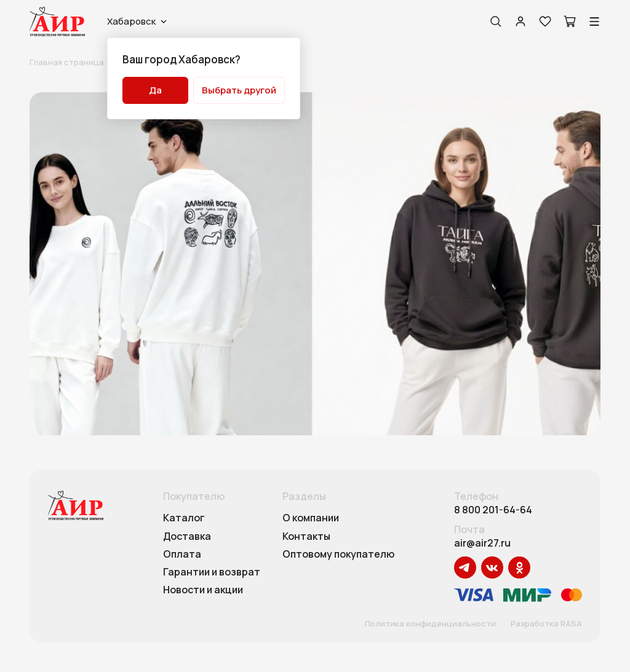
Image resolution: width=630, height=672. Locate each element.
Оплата (182, 555)
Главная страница (67, 62)
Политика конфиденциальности (430, 624)
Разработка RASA (546, 624)
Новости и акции (203, 590)
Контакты (306, 537)
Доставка (187, 537)
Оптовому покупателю (338, 555)
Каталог (184, 518)
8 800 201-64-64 (493, 510)
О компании (311, 518)
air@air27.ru (482, 543)
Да (155, 90)
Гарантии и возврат (212, 572)
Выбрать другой (239, 90)
